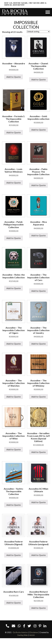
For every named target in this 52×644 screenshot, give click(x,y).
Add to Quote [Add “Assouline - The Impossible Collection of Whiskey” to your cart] (38, 397)
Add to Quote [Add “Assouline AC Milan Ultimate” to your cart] (38, 502)
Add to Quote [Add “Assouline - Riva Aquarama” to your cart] (38, 235)
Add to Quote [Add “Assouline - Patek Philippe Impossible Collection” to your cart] (14, 238)
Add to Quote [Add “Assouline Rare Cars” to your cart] (14, 603)
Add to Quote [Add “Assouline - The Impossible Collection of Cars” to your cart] (38, 291)
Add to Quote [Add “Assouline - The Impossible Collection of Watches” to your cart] (14, 397)
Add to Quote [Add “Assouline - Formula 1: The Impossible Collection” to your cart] (14, 132)
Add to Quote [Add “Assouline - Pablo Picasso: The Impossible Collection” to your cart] (38, 185)
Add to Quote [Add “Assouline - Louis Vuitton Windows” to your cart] (14, 183)
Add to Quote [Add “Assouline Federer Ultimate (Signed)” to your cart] (14, 555)
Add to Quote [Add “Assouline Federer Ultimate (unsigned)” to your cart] (38, 555)
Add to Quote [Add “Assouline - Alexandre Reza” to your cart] (14, 77)
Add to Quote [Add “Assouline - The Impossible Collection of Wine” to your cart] (14, 449)
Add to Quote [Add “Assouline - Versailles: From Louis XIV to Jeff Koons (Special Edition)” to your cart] (38, 452)
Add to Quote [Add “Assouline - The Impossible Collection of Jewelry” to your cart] (38, 344)
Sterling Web (23, 635)
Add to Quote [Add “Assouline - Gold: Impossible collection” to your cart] (38, 130)
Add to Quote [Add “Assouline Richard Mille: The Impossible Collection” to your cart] (38, 608)
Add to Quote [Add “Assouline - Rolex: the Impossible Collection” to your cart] (14, 288)
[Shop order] (38, 32)
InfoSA (32, 635)
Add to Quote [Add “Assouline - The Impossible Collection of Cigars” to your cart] (14, 344)
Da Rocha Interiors (21, 632)
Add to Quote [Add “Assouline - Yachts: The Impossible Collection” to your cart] (14, 505)
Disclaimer (34, 632)
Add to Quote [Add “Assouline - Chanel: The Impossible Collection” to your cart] (38, 79)
